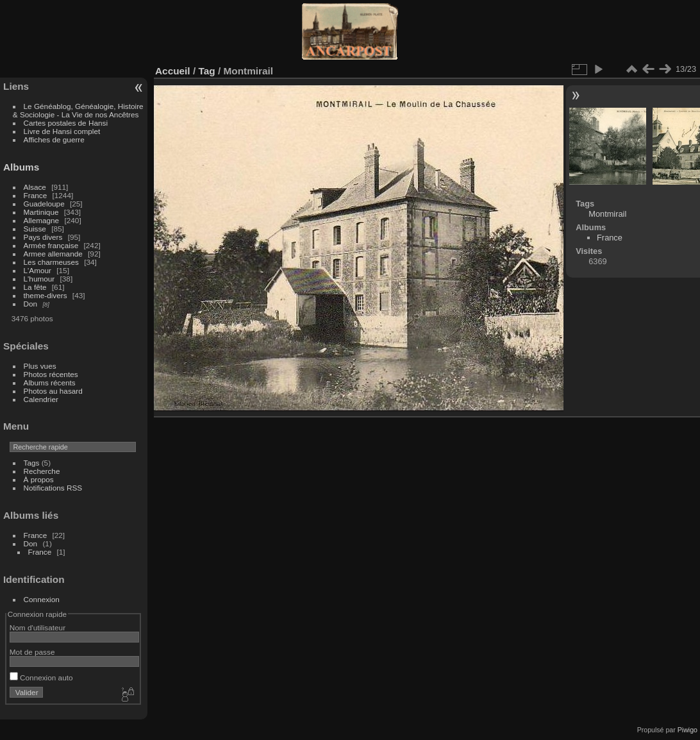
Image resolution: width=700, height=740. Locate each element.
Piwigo (688, 730)
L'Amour (37, 270)
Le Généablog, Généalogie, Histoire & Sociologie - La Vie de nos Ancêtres (78, 110)
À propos (39, 479)
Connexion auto (41, 677)
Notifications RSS (53, 488)
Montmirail (607, 214)
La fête (35, 287)
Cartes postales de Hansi (66, 123)
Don (31, 304)
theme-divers (46, 295)
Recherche (42, 471)
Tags (32, 463)
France (36, 195)
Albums (21, 167)
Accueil (173, 71)
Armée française (51, 245)
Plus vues (40, 366)
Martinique (41, 212)
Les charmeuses (51, 262)
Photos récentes (51, 374)
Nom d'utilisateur (37, 627)
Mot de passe (32, 652)
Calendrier (41, 399)
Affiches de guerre (54, 139)
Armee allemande (53, 254)
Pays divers (43, 237)
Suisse (35, 229)
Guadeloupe (44, 204)
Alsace (35, 187)
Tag (206, 71)
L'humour (39, 279)
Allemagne (42, 220)
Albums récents (50, 383)
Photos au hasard (53, 391)
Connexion (42, 599)
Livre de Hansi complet (62, 131)
